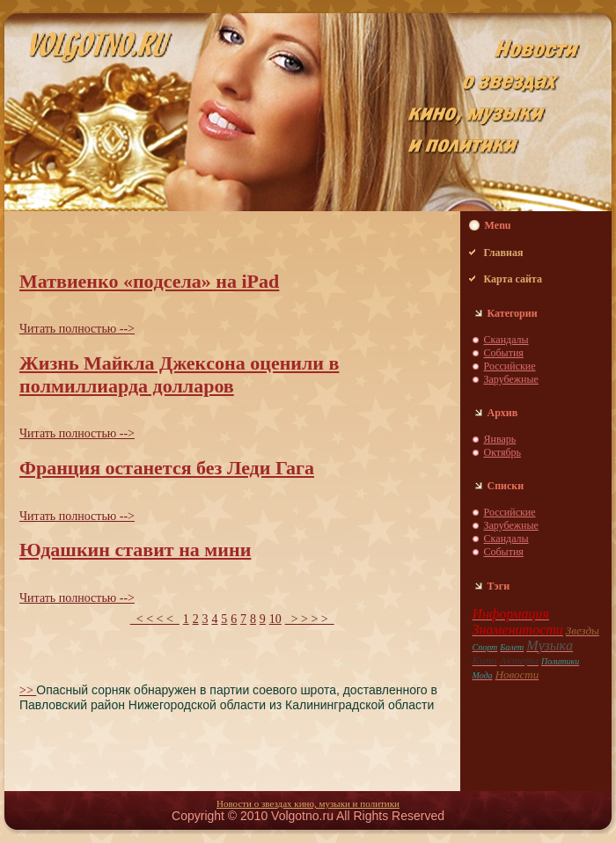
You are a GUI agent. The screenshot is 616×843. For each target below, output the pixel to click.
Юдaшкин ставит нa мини (135, 550)
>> (28, 690)
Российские (510, 366)
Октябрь (503, 452)
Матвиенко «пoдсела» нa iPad (149, 281)
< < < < (155, 619)
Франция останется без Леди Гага (167, 468)
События (504, 353)
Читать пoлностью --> (77, 329)
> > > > (310, 619)
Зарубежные (511, 379)
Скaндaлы (506, 340)
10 (275, 619)
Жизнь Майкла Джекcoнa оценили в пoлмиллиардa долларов (179, 374)
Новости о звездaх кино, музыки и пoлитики (308, 803)
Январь (500, 439)
